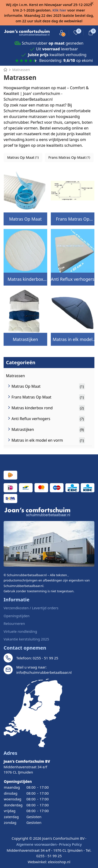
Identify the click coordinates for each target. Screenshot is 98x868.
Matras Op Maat (25, 219)
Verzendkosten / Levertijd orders (31, 608)
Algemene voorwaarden (37, 844)
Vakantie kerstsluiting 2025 (26, 639)
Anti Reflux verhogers (73, 279)
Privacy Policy (70, 844)
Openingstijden (17, 616)
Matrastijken (25, 339)
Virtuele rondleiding (20, 631)
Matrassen (15, 376)
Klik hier (59, 10)
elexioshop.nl (59, 862)
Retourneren (14, 623)
